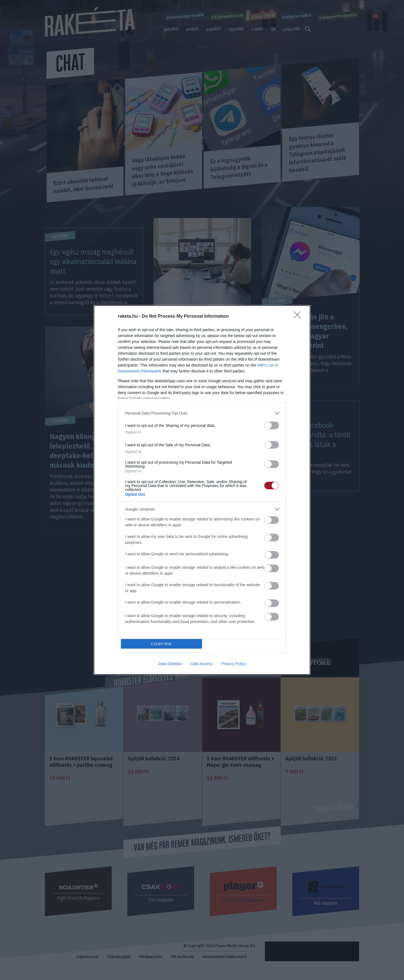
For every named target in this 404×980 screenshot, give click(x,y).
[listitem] (202, 413)
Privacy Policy (234, 664)
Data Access (202, 664)
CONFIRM (161, 644)
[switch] (272, 425)
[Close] (299, 317)
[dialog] (202, 490)
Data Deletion (170, 664)
